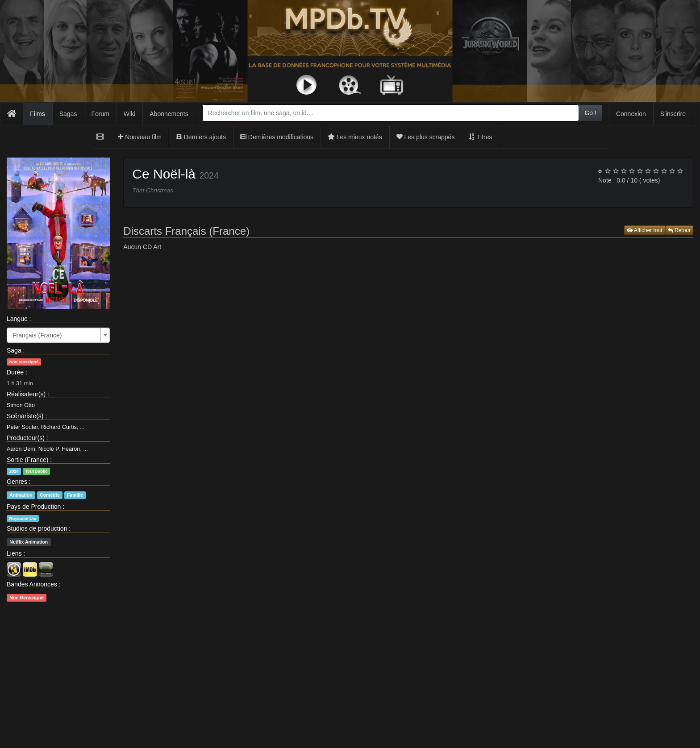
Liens (14, 553)
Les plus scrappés (426, 137)
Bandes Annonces (32, 584)
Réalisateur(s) (26, 394)
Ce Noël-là (164, 174)
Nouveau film (140, 137)
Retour (679, 230)
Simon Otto (21, 405)
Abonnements (169, 114)
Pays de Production (34, 507)
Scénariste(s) (25, 416)
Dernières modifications (277, 137)
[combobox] (391, 113)
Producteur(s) (26, 438)
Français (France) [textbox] (37, 335)
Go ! (590, 113)
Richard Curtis (59, 427)
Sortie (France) (27, 460)
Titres (480, 137)
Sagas (68, 114)
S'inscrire (673, 114)
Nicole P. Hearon (59, 449)
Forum (100, 114)
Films (37, 114)
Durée (15, 372)
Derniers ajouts (201, 137)
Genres (17, 482)
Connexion (631, 114)
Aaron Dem (21, 449)
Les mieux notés (355, 137)
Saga (14, 350)
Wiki (129, 114)
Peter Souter (22, 427)
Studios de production (37, 528)
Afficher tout (645, 230)
